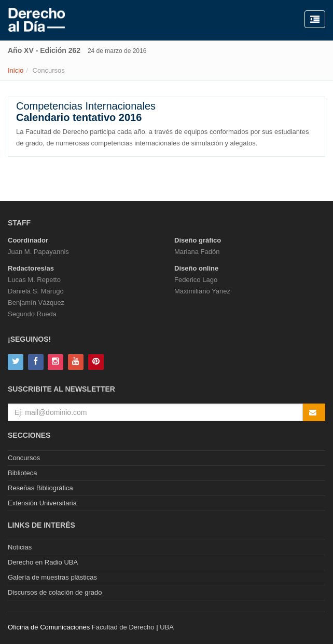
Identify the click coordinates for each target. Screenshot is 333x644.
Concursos (24, 458)
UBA (167, 627)
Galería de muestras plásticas (52, 577)
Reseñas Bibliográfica (40, 488)
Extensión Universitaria (42, 503)
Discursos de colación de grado (55, 592)
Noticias (20, 547)
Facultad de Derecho (123, 627)
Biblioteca (22, 473)
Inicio (16, 70)
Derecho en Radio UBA (43, 562)
